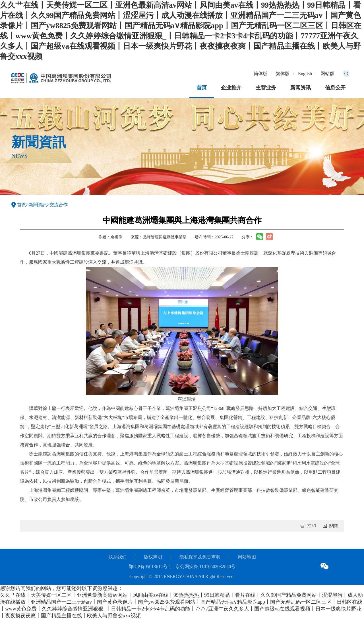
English (305, 74)
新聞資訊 (38, 205)
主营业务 (266, 88)
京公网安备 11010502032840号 (205, 567)
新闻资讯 (301, 88)
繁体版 (283, 74)
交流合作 (59, 205)
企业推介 (231, 88)
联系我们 (117, 557)
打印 (311, 526)
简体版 (260, 74)
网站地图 (247, 557)
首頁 (22, 205)
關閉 (334, 526)
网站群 (327, 74)
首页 (202, 88)
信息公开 (335, 88)
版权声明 (153, 557)
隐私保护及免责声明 (200, 557)
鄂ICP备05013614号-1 (150, 567)
